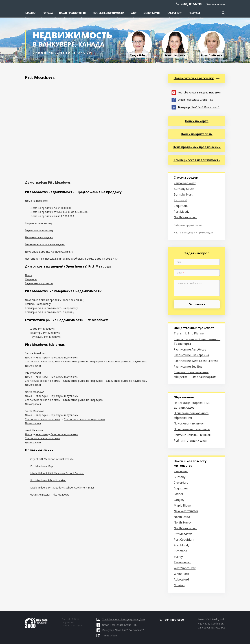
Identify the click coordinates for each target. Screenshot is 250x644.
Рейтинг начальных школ (192, 435)
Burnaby (180, 477)
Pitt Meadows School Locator (48, 480)
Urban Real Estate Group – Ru (192, 99)
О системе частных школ (192, 429)
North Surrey (183, 522)
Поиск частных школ (189, 423)
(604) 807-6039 (191, 9)
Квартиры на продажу (39, 223)
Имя (179, 262)
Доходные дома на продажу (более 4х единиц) (55, 300)
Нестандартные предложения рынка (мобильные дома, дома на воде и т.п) (72, 259)
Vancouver (181, 471)
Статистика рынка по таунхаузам (127, 361)
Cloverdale (181, 483)
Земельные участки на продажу (45, 244)
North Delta (182, 517)
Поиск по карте (197, 121)
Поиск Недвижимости (108, 13)
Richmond (180, 200)
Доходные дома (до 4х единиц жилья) (49, 252)
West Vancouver (185, 568)
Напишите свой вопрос (190, 283)
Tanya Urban (107, 635)
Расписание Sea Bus (188, 367)
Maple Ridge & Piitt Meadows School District (57, 473)
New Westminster (186, 511)
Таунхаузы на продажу (39, 230)
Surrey (178, 557)
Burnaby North (184, 194)
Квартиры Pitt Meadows (45, 333)
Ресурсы (194, 13)
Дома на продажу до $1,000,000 (51, 208)
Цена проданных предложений (197, 147)
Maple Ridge (182, 505)
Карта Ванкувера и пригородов (193, 232)
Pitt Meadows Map (42, 466)
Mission (179, 585)
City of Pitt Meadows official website (52, 459)
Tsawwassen (182, 562)
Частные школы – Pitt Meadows (50, 495)
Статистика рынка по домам (43, 361)
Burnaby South (184, 189)
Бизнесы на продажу (38, 304)
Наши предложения (73, 13)
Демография (152, 13)
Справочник (175, 4)
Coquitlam (181, 206)
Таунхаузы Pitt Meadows (45, 337)
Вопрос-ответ (89, 4)
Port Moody (181, 212)
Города (48, 13)
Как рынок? (175, 13)
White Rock (181, 574)
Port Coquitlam (184, 540)
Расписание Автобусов (190, 349)
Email (180, 273)
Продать (122, 4)
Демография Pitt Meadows (48, 182)
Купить (107, 4)
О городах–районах (36, 4)
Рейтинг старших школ (190, 441)
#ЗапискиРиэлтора (64, 4)
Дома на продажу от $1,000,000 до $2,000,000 (59, 212)
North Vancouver (185, 217)
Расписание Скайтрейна (191, 355)
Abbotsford (181, 579)
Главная (31, 13)
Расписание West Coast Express (196, 361)
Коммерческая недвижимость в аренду (50, 312)
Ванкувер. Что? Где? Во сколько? (196, 107)
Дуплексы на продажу (39, 237)
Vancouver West (185, 183)
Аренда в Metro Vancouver (147, 4)
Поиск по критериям (197, 134)
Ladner (178, 494)
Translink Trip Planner (189, 333)
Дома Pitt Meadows (42, 329)
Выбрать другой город (188, 225)
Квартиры (31, 279)
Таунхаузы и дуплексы (39, 283)
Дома (28, 275)
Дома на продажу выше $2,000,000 (52, 216)
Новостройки (196, 4)
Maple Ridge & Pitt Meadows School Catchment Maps (62, 488)
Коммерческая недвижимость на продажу (51, 308)
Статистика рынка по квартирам (83, 361)
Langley (179, 500)
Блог (134, 13)
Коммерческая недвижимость (197, 160)
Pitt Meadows (183, 534)
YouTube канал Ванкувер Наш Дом (196, 92)
